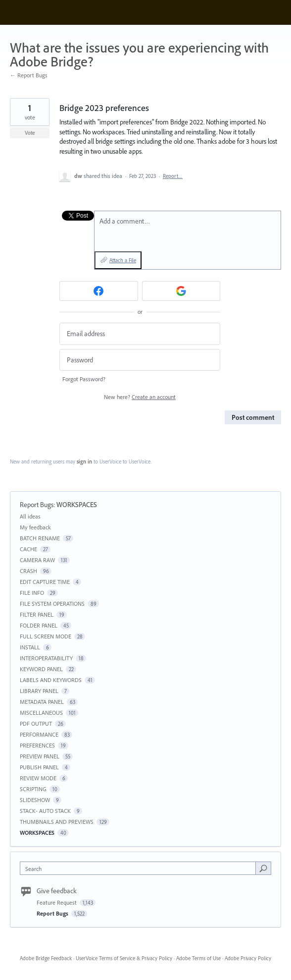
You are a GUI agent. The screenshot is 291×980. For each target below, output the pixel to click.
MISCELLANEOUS (41, 713)
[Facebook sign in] (99, 291)
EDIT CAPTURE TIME (45, 582)
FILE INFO (32, 593)
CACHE (28, 549)
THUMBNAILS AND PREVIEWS (57, 822)
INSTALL (30, 647)
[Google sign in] (181, 291)
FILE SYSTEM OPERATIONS (52, 604)
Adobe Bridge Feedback (46, 958)
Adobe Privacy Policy (248, 958)
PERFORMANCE (39, 734)
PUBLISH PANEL (39, 767)
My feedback (35, 527)
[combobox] (140, 868)
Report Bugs (37, 505)
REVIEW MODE (38, 778)
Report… (173, 176)
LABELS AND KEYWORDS (51, 680)
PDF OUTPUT (36, 723)
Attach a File (123, 260)
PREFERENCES (37, 745)
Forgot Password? (84, 379)
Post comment (253, 417)
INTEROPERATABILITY (46, 658)
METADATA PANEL (42, 702)
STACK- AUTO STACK (45, 811)
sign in (84, 461)
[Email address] (140, 334)
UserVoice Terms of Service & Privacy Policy (124, 958)
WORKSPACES (77, 505)
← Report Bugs (29, 75)
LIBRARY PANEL (39, 691)
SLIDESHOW (35, 800)
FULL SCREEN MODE (46, 636)
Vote (30, 133)
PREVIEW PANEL (40, 756)
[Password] (140, 360)
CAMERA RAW (37, 560)
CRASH (28, 571)
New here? (140, 397)
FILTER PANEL (37, 614)
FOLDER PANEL (39, 625)
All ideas (30, 516)
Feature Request (57, 902)
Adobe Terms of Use (198, 958)
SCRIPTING (33, 789)
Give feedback (57, 891)
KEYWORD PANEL (41, 669)
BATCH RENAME (40, 538)
